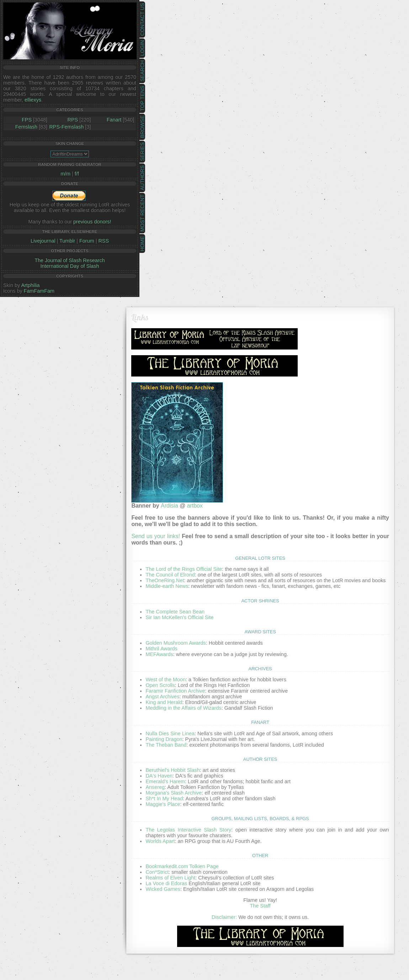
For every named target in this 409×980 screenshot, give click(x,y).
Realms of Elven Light (170, 878)
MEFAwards (159, 654)
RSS (103, 241)
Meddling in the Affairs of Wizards (183, 708)
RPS (73, 120)
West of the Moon (166, 679)
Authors (142, 178)
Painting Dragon (164, 739)
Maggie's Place (163, 804)
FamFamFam (39, 291)
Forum (87, 241)
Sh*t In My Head (164, 798)
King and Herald (164, 702)
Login (142, 48)
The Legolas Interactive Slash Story (188, 830)
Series (142, 152)
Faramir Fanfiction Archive (175, 691)
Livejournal (43, 241)
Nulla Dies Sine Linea (170, 733)
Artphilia (30, 285)
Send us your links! (156, 536)
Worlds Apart (160, 841)
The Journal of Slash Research (70, 260)
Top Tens (142, 99)
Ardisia (169, 506)
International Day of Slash (70, 266)
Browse (142, 127)
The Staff (260, 906)
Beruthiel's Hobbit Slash (172, 770)
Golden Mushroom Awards (176, 643)
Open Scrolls (160, 685)
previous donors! (92, 222)
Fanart (114, 120)
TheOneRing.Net (165, 580)
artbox (195, 506)
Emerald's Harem (165, 781)
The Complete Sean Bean (175, 612)
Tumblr (67, 241)
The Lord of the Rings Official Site (184, 569)
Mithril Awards (161, 649)
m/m (65, 174)
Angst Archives (162, 697)
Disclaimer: (224, 917)
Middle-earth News (167, 586)
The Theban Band (166, 745)
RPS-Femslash (66, 127)
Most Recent (142, 213)
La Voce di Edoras (166, 883)
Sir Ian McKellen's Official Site (179, 617)
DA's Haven (159, 776)
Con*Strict (157, 872)
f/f (77, 174)
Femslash (26, 127)
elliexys (33, 100)
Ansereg (155, 787)
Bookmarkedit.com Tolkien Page (182, 866)
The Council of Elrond (170, 575)
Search (142, 71)
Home (142, 243)
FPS (27, 120)
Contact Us (142, 20)
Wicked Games (163, 889)
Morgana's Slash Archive (174, 793)
